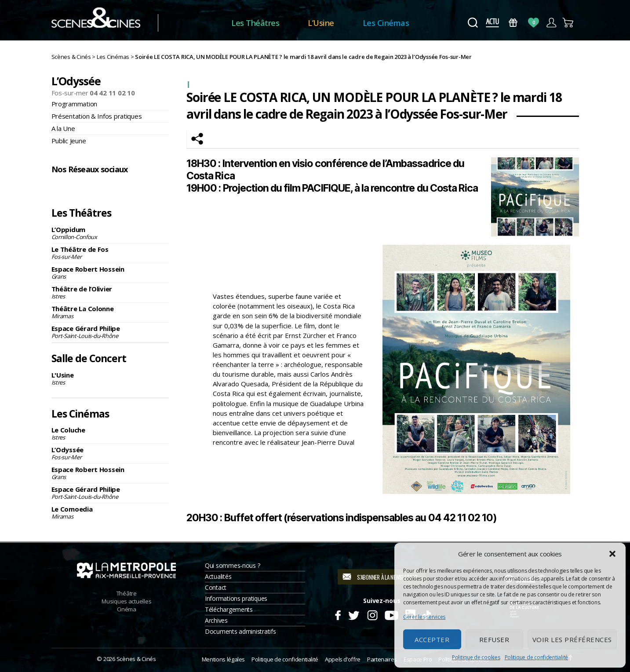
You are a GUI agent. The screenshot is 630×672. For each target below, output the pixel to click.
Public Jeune (69, 141)
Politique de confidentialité (536, 657)
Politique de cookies (476, 657)
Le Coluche (110, 433)
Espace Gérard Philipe (110, 332)
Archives (216, 620)
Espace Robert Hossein (110, 272)
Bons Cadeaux (513, 23)
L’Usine (331, 23)
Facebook (61, 188)
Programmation (75, 104)
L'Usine (110, 378)
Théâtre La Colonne (110, 312)
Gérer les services (424, 617)
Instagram (84, 188)
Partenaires (382, 659)
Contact (216, 587)
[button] (612, 554)
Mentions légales (223, 659)
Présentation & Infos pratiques (97, 116)
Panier (569, 23)
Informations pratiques (236, 598)
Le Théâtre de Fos (110, 253)
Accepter (432, 639)
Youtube (391, 614)
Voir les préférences (572, 639)
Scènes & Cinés (136, 659)
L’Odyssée (110, 453)
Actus (493, 23)
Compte (551, 23)
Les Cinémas (396, 23)
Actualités (218, 576)
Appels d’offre (343, 659)
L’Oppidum (110, 233)
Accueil (205, 23)
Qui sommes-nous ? (232, 565)
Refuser (494, 639)
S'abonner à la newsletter (387, 577)
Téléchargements (229, 609)
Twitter (353, 614)
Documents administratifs (240, 631)
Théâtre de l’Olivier (110, 292)
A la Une (63, 128)
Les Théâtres (265, 23)
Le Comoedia (110, 512)
